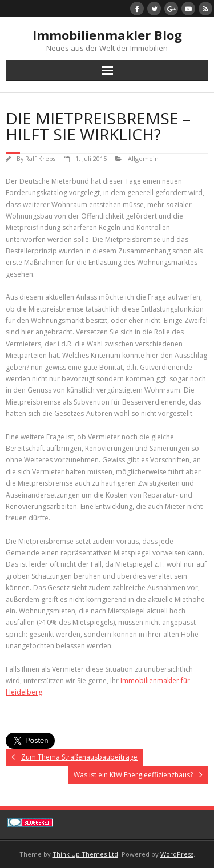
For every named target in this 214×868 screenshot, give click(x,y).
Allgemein (143, 158)
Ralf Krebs (40, 158)
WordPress (177, 854)
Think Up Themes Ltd (85, 854)
